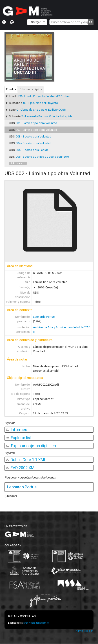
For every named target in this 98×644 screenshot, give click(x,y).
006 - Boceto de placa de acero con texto (42, 157)
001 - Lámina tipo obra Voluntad (36, 123)
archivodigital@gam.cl (36, 623)
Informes (17, 430)
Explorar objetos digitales (31, 446)
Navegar (36, 22)
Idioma (12, 22)
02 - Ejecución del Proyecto (41, 103)
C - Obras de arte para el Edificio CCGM (41, 110)
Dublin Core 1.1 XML (26, 460)
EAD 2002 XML (21, 468)
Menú (4, 22)
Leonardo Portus (44, 317)
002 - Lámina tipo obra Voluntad (36, 130)
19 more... (18, 163)
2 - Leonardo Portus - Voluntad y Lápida (47, 116)
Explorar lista (20, 438)
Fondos (11, 89)
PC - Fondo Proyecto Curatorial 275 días (44, 96)
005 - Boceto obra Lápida (32, 150)
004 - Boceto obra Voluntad (33, 143)
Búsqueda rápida (31, 89)
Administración (85, 631)
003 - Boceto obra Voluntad (33, 136)
